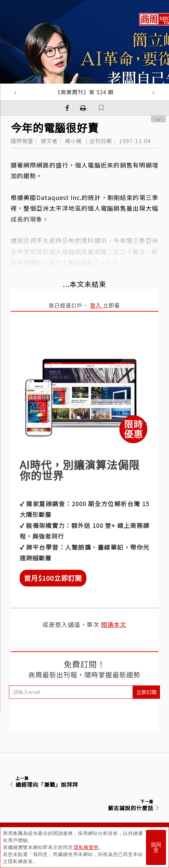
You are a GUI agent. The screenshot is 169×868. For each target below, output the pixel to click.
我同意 (156, 847)
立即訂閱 (146, 692)
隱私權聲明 (86, 847)
